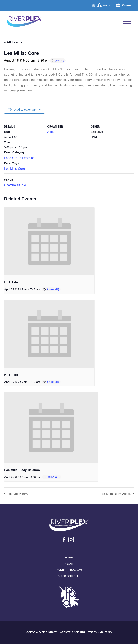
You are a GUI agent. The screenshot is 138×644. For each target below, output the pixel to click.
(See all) (60, 61)
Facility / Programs (69, 570)
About (69, 564)
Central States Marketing (94, 632)
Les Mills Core (14, 169)
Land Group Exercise (19, 158)
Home (69, 558)
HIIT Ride (11, 282)
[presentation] (49, 241)
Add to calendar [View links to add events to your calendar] (25, 110)
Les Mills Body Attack (116, 494)
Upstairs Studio (15, 185)
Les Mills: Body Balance (22, 470)
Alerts (104, 5)
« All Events (13, 42)
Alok (50, 132)
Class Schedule (69, 576)
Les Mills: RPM (17, 494)
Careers (124, 5)
